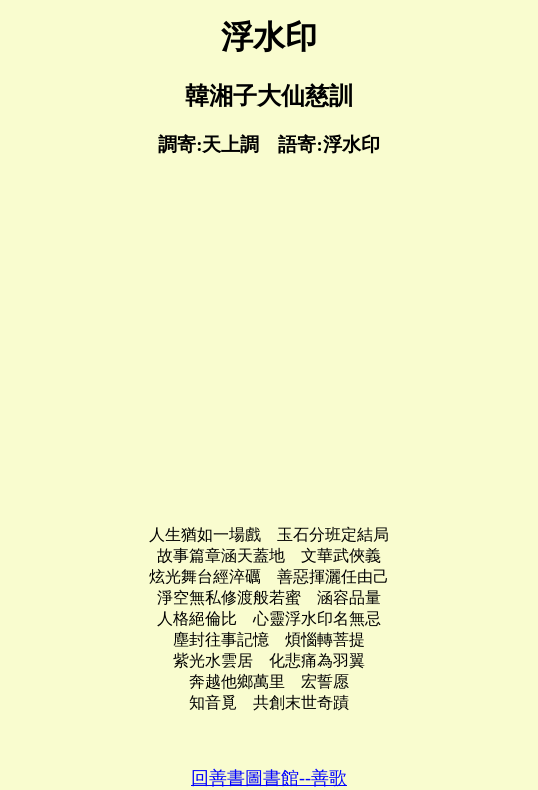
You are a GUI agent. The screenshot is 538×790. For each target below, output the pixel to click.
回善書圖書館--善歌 (269, 778)
